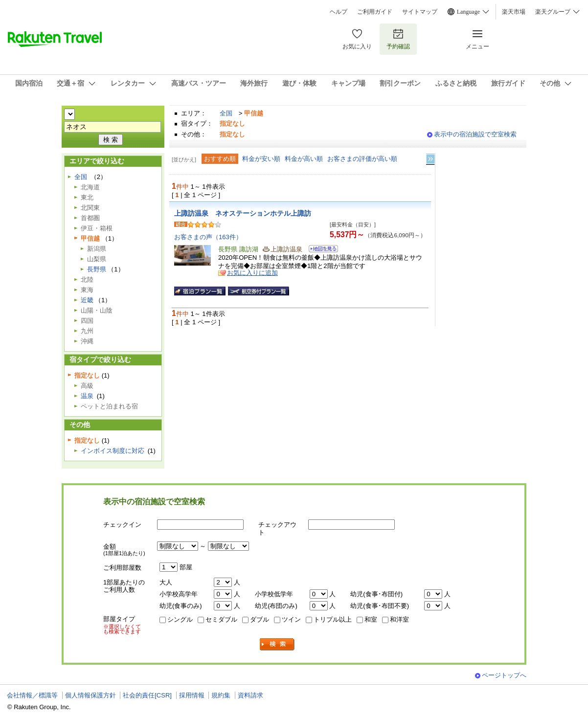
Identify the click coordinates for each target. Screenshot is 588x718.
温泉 (87, 396)
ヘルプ (339, 12)
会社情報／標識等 (32, 695)
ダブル (260, 619)
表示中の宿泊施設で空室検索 (475, 134)
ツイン (291, 619)
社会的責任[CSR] (147, 695)
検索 (277, 644)
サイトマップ (420, 12)
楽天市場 (514, 12)
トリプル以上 (333, 619)
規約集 (221, 695)
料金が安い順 (261, 159)
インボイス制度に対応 (113, 451)
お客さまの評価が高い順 (362, 159)
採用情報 (192, 695)
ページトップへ (504, 675)
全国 (226, 113)
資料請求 (250, 695)
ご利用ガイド (375, 12)
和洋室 (399, 619)
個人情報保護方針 (90, 695)
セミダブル (221, 619)
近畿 (87, 300)
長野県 (97, 269)
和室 (371, 619)
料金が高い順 (304, 159)
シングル (180, 619)
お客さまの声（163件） (208, 237)
